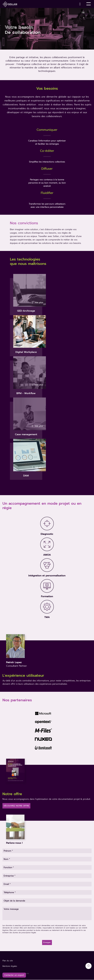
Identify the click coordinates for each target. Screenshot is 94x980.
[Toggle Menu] (89, 4)
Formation (47, 597)
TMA (47, 617)
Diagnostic (47, 534)
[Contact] (81, 4)
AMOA (47, 555)
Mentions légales (10, 966)
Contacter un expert (14, 975)
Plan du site (8, 961)
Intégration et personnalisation (47, 576)
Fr (83, 12)
